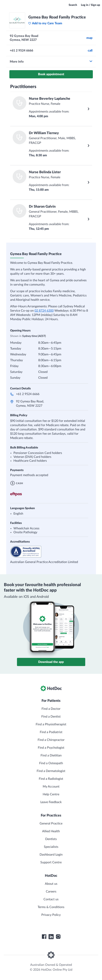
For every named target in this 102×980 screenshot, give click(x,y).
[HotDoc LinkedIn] (51, 937)
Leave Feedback (51, 802)
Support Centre (51, 862)
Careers (51, 892)
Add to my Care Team (45, 23)
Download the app (51, 662)
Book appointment (51, 74)
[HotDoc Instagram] (58, 937)
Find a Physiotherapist (51, 724)
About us (51, 884)
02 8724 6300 (44, 311)
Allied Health (51, 831)
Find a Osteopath (51, 763)
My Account (51, 787)
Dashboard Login (51, 855)
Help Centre (51, 794)
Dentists (51, 839)
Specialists (51, 847)
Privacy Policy (51, 915)
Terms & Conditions (51, 907)
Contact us (51, 899)
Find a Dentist (51, 717)
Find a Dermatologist (51, 771)
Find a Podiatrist (51, 732)
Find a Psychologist (51, 748)
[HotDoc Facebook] (44, 937)
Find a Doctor (51, 709)
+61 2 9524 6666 (28, 394)
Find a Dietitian (51, 755)
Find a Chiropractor (51, 740)
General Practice (51, 824)
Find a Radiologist (51, 779)
